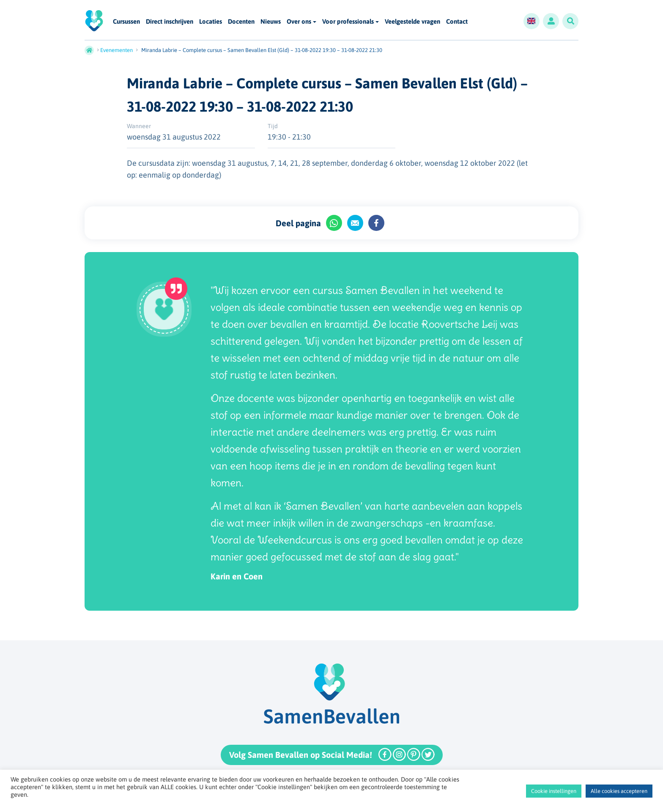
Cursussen (126, 22)
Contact (457, 22)
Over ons (299, 21)
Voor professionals (348, 21)
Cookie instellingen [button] (554, 791)
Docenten (241, 22)
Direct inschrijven (170, 22)
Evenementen (116, 50)
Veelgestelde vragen (412, 22)
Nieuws (271, 22)
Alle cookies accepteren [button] (619, 791)
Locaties (211, 22)
